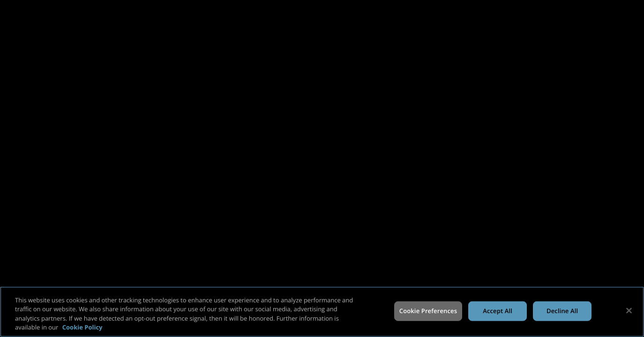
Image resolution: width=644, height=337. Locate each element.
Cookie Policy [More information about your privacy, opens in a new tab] (82, 327)
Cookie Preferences (428, 311)
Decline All (562, 311)
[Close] (629, 310)
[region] (322, 312)
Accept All (498, 311)
